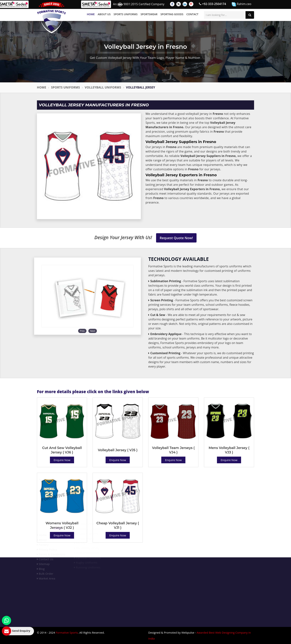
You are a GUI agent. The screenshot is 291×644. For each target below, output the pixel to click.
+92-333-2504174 (212, 4)
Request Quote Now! (176, 238)
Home (91, 14)
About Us (104, 14)
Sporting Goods (172, 14)
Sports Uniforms (126, 14)
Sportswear (149, 14)
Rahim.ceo (241, 4)
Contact (192, 14)
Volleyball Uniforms (103, 87)
